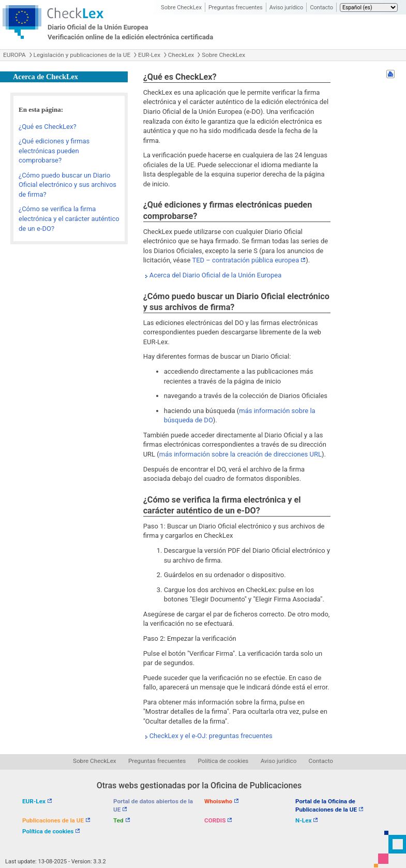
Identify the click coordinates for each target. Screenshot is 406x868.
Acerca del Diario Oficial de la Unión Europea (216, 275)
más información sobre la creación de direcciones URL (240, 454)
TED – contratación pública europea (245, 260)
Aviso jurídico (287, 8)
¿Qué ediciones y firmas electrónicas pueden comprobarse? (54, 151)
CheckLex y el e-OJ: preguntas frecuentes (211, 736)
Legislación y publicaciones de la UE (82, 55)
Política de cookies (223, 761)
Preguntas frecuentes (236, 8)
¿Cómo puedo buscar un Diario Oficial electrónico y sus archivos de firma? (67, 185)
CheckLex (181, 55)
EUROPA (14, 55)
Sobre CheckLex (181, 8)
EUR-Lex (149, 55)
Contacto (321, 8)
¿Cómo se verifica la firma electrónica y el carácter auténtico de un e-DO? (69, 218)
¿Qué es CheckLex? (48, 127)
